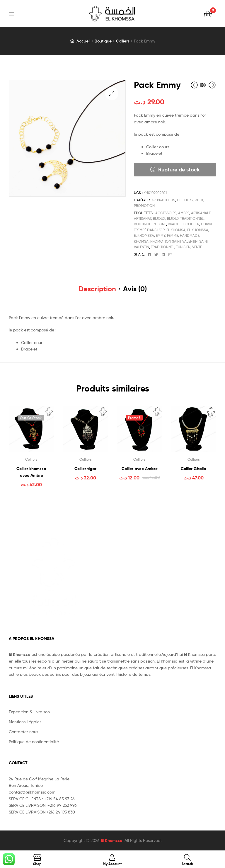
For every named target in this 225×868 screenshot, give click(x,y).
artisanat (143, 218)
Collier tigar (85, 469)
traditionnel (163, 247)
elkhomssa (144, 235)
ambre (184, 213)
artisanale (201, 213)
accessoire (166, 213)
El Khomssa (112, 840)
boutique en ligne (150, 224)
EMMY (161, 235)
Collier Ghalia (194, 469)
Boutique (103, 41)
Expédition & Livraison (29, 712)
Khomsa (141, 241)
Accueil (83, 41)
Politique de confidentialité (34, 742)
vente (197, 247)
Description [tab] (97, 289)
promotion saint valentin (174, 241)
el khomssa (198, 230)
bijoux (159, 218)
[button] (112, 94)
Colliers (123, 41)
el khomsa (176, 230)
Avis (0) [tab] (135, 289)
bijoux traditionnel (185, 218)
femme (173, 235)
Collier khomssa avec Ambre (31, 472)
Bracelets (166, 200)
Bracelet (176, 224)
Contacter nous (23, 732)
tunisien (183, 247)
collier (192, 224)
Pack (199, 200)
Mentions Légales (25, 722)
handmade (190, 235)
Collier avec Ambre (140, 469)
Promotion (144, 206)
